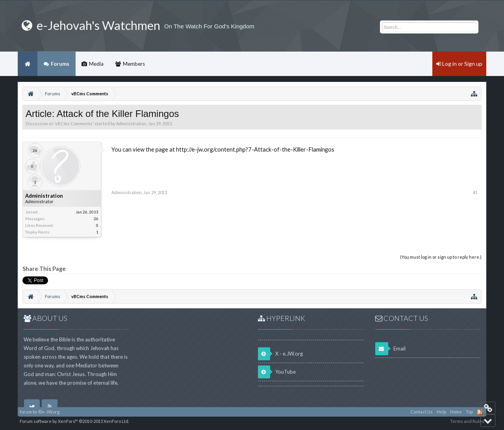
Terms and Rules (467, 421)
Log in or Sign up (459, 64)
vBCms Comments (74, 123)
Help (441, 412)
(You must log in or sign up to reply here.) (441, 257)
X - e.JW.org (280, 354)
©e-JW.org (49, 412)
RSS (480, 412)
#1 (475, 192)
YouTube (277, 372)
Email (390, 349)
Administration (131, 123)
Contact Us (422, 412)
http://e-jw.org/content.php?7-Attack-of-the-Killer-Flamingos (255, 149)
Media (96, 64)
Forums (60, 64)
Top (469, 412)
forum (26, 412)
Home (28, 64)
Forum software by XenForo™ (74, 421)
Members (134, 64)
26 (96, 219)
